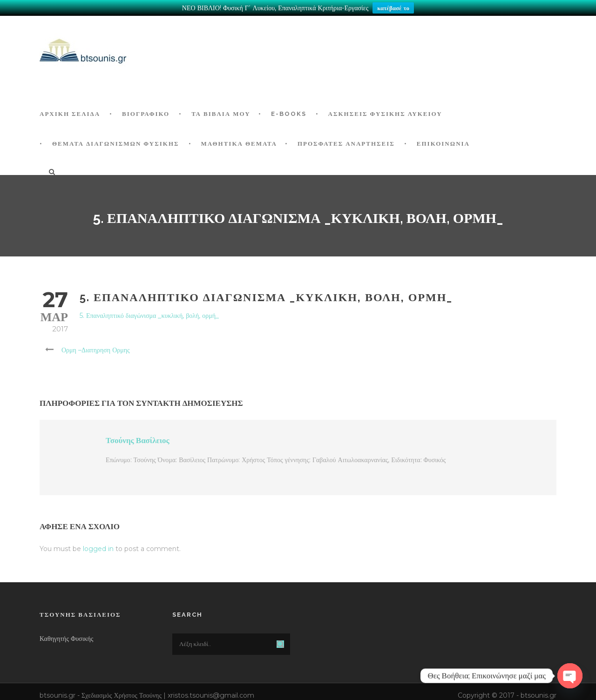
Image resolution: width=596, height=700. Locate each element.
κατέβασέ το (393, 8)
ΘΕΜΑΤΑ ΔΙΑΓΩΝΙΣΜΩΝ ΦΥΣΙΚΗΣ (116, 144)
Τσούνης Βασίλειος (138, 440)
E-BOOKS (289, 114)
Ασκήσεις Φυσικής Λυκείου (385, 114)
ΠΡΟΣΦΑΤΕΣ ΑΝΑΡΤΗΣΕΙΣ (346, 144)
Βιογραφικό (146, 114)
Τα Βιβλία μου (221, 114)
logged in (98, 549)
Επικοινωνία (443, 144)
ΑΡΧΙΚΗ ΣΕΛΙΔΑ (70, 114)
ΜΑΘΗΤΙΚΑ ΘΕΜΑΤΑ (239, 144)
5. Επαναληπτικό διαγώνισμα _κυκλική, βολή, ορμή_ (149, 316)
